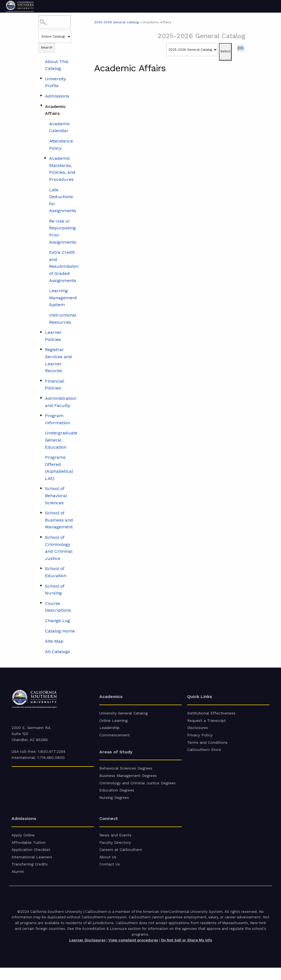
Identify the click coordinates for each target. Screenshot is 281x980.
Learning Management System (63, 298)
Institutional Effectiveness (211, 714)
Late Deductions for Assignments (63, 200)
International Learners (32, 867)
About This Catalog (57, 65)
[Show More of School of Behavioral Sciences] (41, 488)
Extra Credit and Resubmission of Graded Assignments (64, 266)
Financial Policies (54, 385)
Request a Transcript (206, 722)
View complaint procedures (133, 952)
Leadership (109, 730)
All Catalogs (57, 652)
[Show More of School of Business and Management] (41, 512)
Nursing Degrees (114, 805)
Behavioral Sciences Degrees (126, 772)
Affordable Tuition (29, 851)
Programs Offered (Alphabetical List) (59, 468)
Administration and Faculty (61, 402)
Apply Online (23, 843)
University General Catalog (123, 714)
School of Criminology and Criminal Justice (59, 548)
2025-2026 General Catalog (117, 22)
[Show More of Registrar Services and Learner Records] (41, 349)
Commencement (115, 738)
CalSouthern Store (204, 754)
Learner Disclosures (87, 952)
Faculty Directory (115, 851)
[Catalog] (192, 50)
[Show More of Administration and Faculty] (41, 398)
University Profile (55, 82)
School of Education (56, 572)
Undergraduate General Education (61, 440)
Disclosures (198, 730)
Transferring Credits (30, 875)
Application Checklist (31, 859)
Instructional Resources (63, 319)
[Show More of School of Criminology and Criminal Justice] (41, 537)
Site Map (54, 641)
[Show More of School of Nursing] (41, 586)
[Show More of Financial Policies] (41, 381)
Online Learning (113, 722)
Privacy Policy (200, 738)
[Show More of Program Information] (41, 415)
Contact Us (110, 875)
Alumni (18, 884)
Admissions (57, 96)
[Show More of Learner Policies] (41, 332)
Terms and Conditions (207, 746)
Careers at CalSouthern (121, 859)
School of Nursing (55, 590)
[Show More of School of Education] (41, 568)
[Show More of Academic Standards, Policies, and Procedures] (45, 158)
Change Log (57, 621)
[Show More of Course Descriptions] (41, 603)
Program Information (57, 419)
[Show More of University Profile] (41, 78)
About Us (108, 867)
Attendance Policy (61, 145)
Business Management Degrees (128, 780)
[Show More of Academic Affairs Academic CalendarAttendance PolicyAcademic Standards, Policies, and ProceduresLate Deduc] (41, 106)
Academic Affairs (55, 110)
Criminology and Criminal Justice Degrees (137, 788)
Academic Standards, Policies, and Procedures (62, 169)
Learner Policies (53, 336)
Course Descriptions (58, 607)
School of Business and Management (59, 520)
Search (47, 47)
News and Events (115, 843)
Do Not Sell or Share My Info (187, 952)
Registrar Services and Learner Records (58, 360)
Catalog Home (60, 631)
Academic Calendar (60, 127)
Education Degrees (117, 796)
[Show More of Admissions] (41, 96)
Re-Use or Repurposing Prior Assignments (63, 232)
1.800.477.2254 (52, 751)
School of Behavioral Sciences (56, 495)
